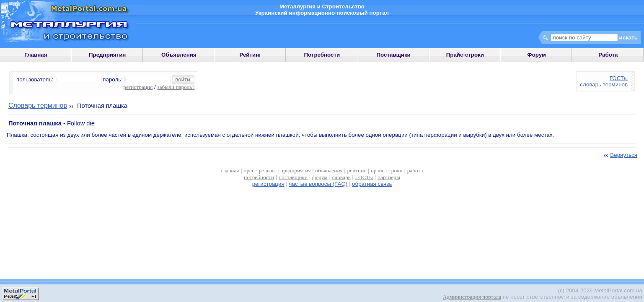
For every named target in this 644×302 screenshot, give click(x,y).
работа (415, 171)
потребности (259, 177)
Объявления (179, 55)
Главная (36, 55)
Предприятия (107, 55)
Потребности (322, 55)
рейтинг (357, 171)
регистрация (138, 87)
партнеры (389, 177)
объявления (329, 171)
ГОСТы (619, 78)
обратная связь (372, 184)
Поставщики (393, 55)
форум (320, 177)
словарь (341, 177)
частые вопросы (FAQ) (318, 184)
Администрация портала (472, 297)
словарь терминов (604, 85)
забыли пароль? (176, 87)
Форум (537, 55)
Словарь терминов (38, 105)
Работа (608, 55)
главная (230, 171)
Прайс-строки (465, 55)
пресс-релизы (260, 171)
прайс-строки (387, 171)
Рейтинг (250, 55)
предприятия (295, 171)
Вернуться (620, 155)
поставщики (293, 177)
